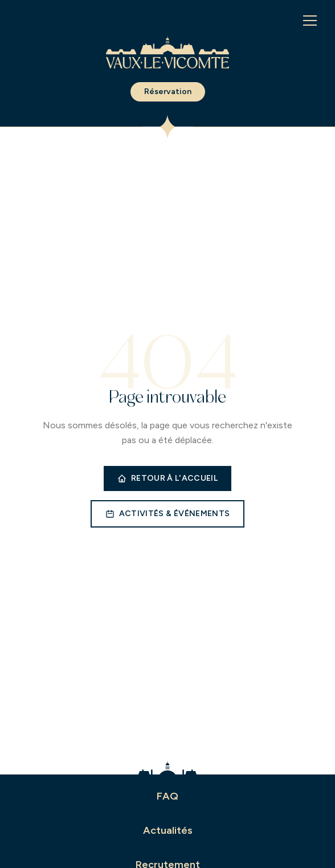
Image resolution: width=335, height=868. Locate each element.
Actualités (168, 830)
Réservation (168, 92)
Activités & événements (168, 514)
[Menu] (310, 21)
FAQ (167, 796)
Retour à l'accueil (167, 478)
